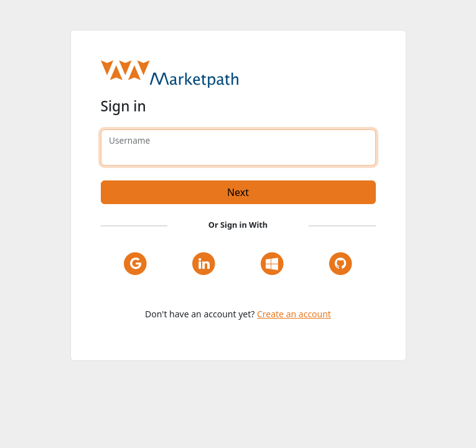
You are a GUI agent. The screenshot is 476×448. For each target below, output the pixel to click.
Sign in (124, 106)
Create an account (294, 314)
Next (238, 192)
